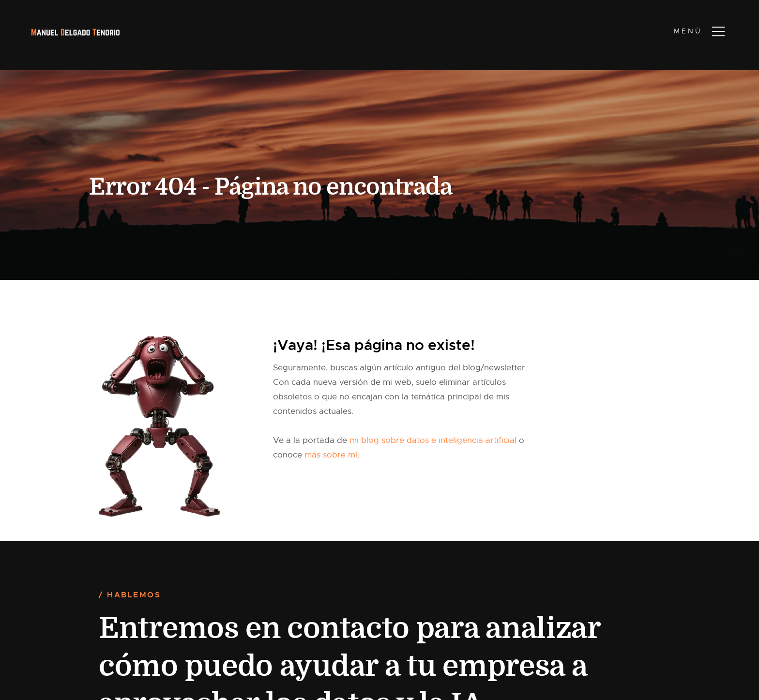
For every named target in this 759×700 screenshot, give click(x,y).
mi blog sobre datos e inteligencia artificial (433, 440)
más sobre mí (331, 455)
